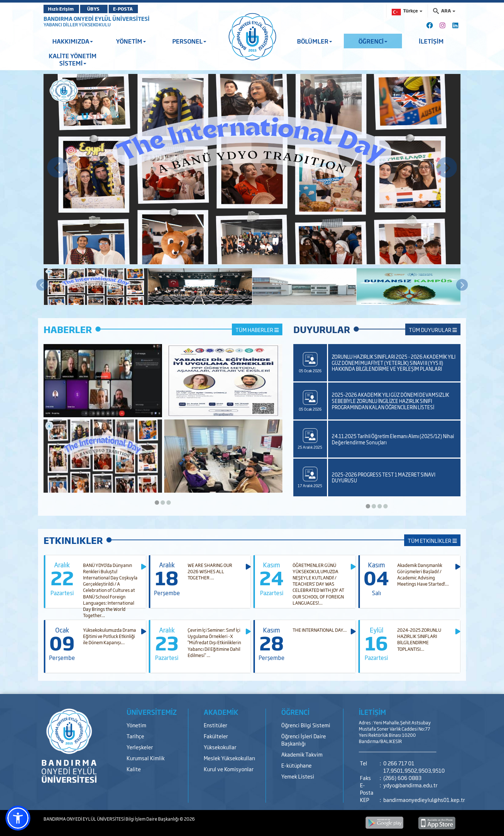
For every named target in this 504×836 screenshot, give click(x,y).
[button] (18, 818)
